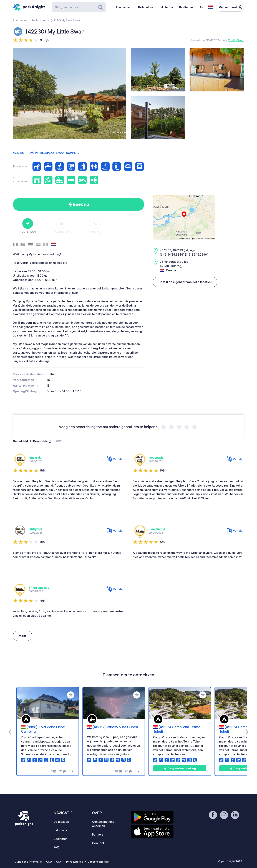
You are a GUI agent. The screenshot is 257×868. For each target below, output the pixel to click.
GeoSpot (98, 843)
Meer (22, 636)
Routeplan (28, 226)
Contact (96, 226)
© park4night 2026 (230, 861)
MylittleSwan (236, 40)
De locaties (145, 7)
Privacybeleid (75, 862)
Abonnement (124, 7)
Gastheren (186, 7)
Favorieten (62, 226)
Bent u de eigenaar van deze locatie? (185, 282)
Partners (98, 834)
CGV (59, 862)
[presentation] (10, 731)
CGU (49, 862)
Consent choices (98, 862)
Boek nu (79, 205)
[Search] (79, 7)
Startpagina (20, 20)
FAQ (201, 7)
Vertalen (115, 459)
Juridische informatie (28, 862)
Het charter (166, 7)
